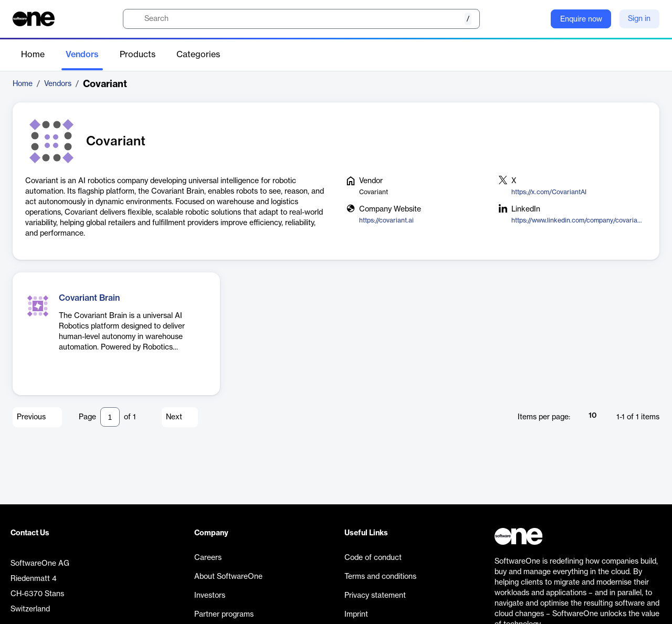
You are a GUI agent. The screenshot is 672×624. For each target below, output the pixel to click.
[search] (301, 19)
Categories (198, 55)
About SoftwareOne (228, 577)
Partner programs (224, 615)
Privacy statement (375, 596)
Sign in (639, 19)
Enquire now (581, 19)
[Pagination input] (110, 417)
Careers (208, 558)
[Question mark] (536, 19)
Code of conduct (373, 558)
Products (138, 55)
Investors (210, 596)
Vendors (82, 55)
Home (33, 55)
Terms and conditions (380, 577)
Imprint (356, 615)
